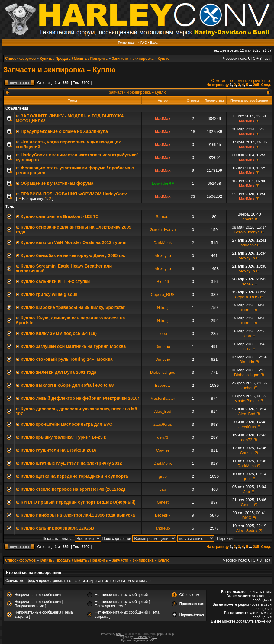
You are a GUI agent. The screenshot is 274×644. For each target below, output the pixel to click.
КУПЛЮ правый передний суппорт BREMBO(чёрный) (78, 502)
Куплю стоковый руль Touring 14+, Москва (66, 359)
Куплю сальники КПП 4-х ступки (55, 281)
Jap (163, 489)
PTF (155, 637)
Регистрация (127, 43)
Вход (154, 43)
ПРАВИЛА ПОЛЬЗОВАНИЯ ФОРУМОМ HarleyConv (74, 194)
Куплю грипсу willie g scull (49, 294)
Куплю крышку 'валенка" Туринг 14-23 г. (63, 437)
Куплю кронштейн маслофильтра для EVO (66, 424)
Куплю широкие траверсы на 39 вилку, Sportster (73, 307)
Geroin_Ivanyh (163, 230)
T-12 (247, 349)
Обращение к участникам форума (57, 183)
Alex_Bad (163, 411)
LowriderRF (163, 183)
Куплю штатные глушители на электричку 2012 (71, 463)
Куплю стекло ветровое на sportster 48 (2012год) (73, 489)
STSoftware (141, 637)
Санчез (163, 450)
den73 (163, 437)
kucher (247, 388)
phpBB (120, 634)
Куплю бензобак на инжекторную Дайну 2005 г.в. (73, 255)
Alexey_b (163, 256)
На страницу (218, 85)
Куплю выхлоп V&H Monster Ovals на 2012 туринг (74, 242)
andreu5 (163, 528)
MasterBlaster (163, 398)
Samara (163, 217)
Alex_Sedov (247, 531)
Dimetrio (163, 346)
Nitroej (163, 308)
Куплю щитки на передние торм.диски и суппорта (74, 476)
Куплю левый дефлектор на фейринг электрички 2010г (80, 398)
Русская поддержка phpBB (138, 640)
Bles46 (163, 282)
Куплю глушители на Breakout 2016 (58, 450)
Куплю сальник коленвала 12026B (57, 528)
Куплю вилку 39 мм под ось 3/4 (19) (59, 333)
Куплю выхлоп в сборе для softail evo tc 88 (67, 385)
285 (256, 85)
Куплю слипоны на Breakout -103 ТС (60, 216)
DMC (247, 518)
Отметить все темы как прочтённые (241, 81)
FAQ (144, 43)
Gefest (163, 502)
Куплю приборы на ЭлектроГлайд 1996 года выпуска (78, 515)
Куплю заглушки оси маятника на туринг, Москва (73, 346)
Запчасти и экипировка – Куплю (141, 59)
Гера (163, 333)
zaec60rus (163, 424)
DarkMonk (163, 243)
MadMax (163, 119)
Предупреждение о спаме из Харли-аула (64, 131)
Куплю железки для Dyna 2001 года (58, 372)
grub (163, 476)
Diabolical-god (163, 372)
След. (266, 85)
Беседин (163, 515)
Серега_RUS (163, 295)
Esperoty (163, 385)
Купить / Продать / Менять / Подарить (74, 59)
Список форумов (20, 59)
